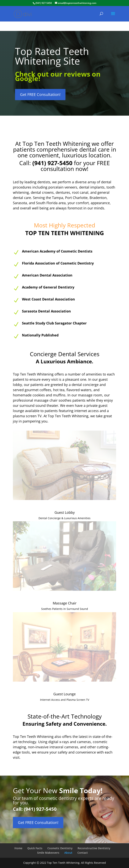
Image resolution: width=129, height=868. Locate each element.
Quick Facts (35, 848)
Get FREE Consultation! (40, 94)
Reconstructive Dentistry (94, 848)
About (68, 853)
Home (18, 848)
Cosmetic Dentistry (60, 848)
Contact (83, 853)
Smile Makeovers (48, 853)
